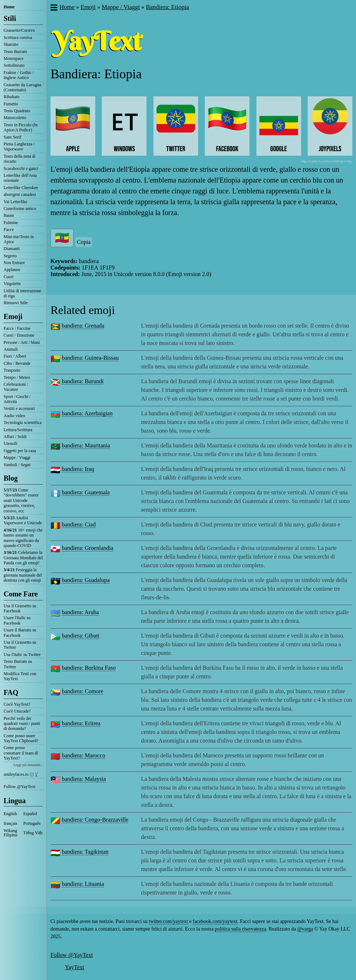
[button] (54, 8)
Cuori (8, 277)
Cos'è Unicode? (17, 711)
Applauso (12, 270)
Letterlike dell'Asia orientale (20, 178)
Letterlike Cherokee (21, 188)
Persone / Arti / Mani (22, 342)
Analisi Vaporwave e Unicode (23, 520)
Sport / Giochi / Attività (17, 399)
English (10, 814)
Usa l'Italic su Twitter (22, 655)
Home (9, 7)
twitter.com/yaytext (168, 921)
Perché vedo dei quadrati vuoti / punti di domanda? (22, 724)
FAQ (11, 692)
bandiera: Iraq (78, 469)
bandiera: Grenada (83, 326)
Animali (11, 349)
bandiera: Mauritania (86, 445)
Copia (84, 242)
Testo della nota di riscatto (19, 159)
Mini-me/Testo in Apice (19, 239)
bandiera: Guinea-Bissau (90, 358)
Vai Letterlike (16, 202)
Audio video (14, 416)
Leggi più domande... (28, 765)
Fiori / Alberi (15, 356)
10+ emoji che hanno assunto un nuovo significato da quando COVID (23, 538)
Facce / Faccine (17, 328)
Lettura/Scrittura (18, 430)
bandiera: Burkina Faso (89, 668)
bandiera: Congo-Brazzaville (95, 820)
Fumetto (11, 104)
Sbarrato (11, 44)
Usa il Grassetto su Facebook (20, 608)
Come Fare (21, 594)
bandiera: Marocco (83, 755)
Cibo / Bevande (17, 363)
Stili (10, 18)
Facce (9, 229)
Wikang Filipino (10, 833)
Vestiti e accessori (19, 408)
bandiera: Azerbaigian (87, 413)
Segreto (10, 256)
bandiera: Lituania (83, 884)
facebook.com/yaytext (215, 921)
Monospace (14, 58)
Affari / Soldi (15, 437)
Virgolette (12, 284)
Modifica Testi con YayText (20, 676)
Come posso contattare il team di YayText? (21, 753)
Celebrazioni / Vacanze (16, 387)
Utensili (10, 443)
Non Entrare (14, 263)
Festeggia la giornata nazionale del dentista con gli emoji (23, 575)
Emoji (13, 316)
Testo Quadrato (17, 111)
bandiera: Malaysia (84, 779)
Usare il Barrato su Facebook (20, 633)
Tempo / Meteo (17, 377)
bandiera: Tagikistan (85, 852)
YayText (74, 967)
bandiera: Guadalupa (86, 580)
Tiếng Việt (33, 833)
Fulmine (11, 223)
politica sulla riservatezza (241, 929)
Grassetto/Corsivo (19, 30)
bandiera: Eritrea (81, 723)
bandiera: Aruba (80, 612)
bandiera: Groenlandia (87, 548)
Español (30, 814)
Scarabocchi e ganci (21, 169)
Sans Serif (12, 137)
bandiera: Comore (82, 691)
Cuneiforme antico (20, 209)
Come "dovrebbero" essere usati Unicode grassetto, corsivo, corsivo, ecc (21, 500)
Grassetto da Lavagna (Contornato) (22, 87)
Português (32, 823)
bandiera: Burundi (83, 381)
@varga (305, 929)
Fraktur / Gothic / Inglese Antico (19, 75)
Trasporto (12, 370)
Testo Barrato (15, 52)
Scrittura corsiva (18, 38)
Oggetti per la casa (20, 451)
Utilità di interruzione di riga (22, 293)
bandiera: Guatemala (86, 492)
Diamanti (12, 249)
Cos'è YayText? (17, 704)
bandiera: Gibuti (80, 636)
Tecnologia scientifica (23, 423)
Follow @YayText (19, 787)
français (10, 823)
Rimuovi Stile (16, 303)
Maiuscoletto (15, 118)
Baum (9, 215)
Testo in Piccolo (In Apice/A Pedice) (21, 127)
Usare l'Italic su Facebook (17, 620)
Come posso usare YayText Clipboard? (21, 738)
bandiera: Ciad (79, 524)
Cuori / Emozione (19, 335)
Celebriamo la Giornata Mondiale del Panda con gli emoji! (23, 558)
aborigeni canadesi (20, 194)
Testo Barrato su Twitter (18, 664)
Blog (11, 478)
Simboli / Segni (17, 465)
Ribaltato (12, 97)
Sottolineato (14, 65)
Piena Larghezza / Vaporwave (19, 146)
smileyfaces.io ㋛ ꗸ (21, 774)
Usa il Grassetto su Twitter (20, 645)
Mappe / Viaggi (17, 458)
